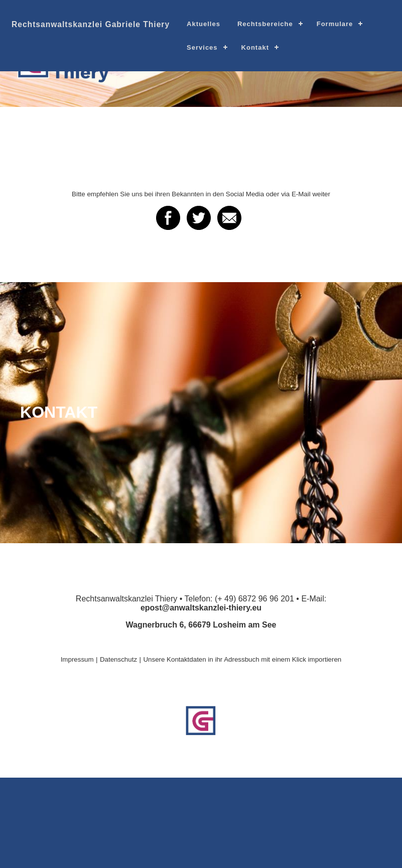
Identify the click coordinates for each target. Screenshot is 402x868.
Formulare (335, 24)
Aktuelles (204, 24)
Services (202, 47)
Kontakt (255, 47)
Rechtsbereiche (265, 24)
